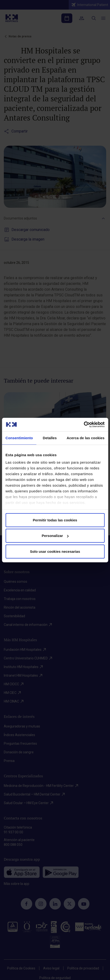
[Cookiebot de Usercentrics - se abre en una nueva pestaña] (84, 425)
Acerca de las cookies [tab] (86, 438)
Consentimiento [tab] (19, 438)
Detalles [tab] (50, 438)
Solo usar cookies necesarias (55, 551)
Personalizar (55, 536)
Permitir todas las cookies (55, 520)
